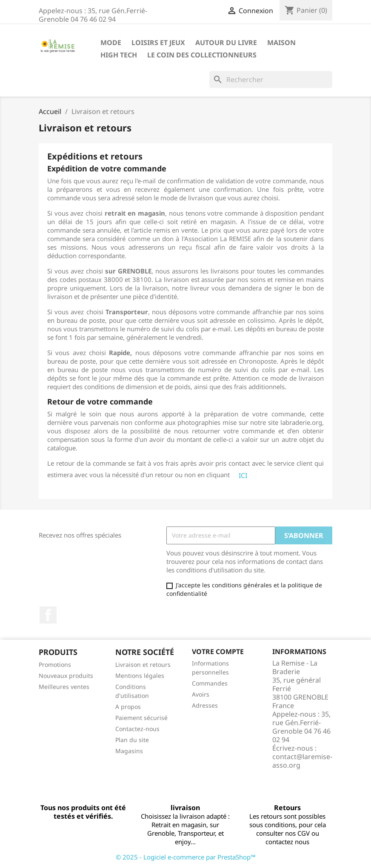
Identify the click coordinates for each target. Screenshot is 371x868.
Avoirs (201, 694)
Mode (111, 43)
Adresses (205, 705)
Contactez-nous (137, 729)
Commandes (210, 683)
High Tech (119, 55)
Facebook (48, 615)
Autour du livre (226, 43)
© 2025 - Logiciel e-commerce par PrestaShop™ (186, 857)
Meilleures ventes (64, 687)
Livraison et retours (143, 665)
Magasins (129, 751)
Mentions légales (140, 676)
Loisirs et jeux (158, 43)
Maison (281, 43)
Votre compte (218, 652)
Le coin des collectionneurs (202, 55)
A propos (128, 707)
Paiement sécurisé (141, 718)
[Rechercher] (271, 80)
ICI (243, 475)
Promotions (55, 665)
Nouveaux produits (66, 676)
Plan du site (132, 740)
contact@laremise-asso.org (302, 761)
